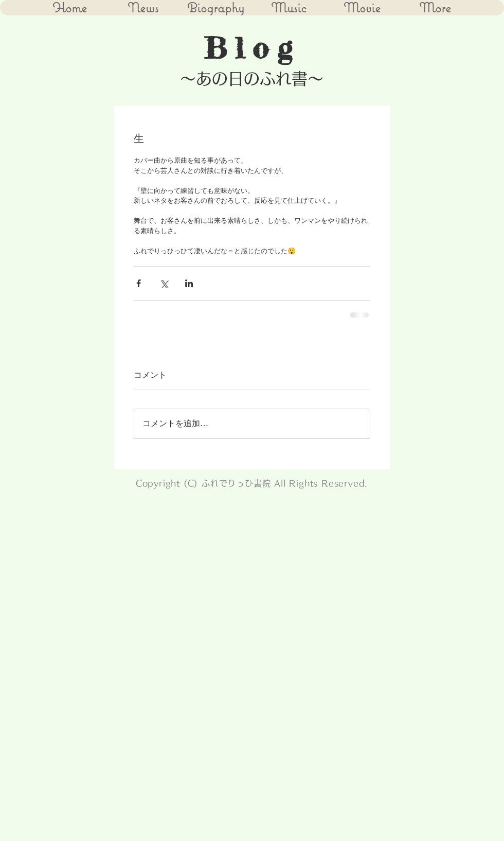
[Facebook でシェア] (139, 283)
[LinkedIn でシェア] (189, 283)
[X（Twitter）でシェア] (164, 283)
